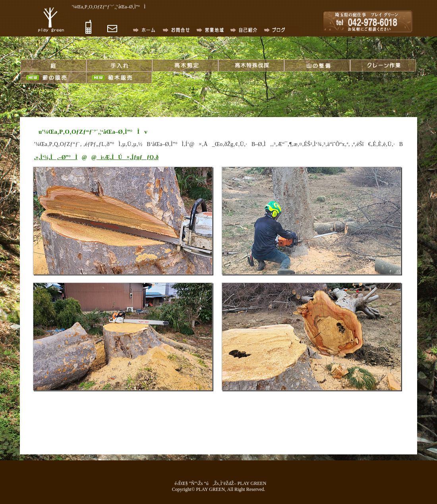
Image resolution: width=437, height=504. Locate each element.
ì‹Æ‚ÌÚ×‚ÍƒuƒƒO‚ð (128, 157)
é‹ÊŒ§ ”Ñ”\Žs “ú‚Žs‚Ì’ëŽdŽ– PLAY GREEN (218, 483)
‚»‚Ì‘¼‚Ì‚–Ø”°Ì (56, 157)
